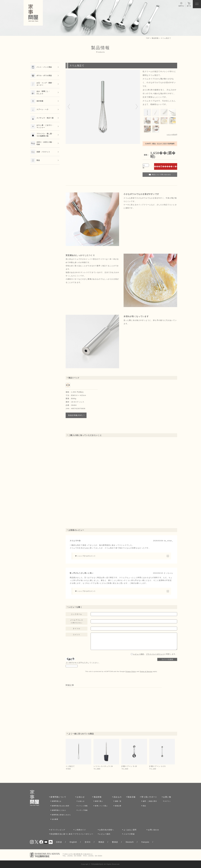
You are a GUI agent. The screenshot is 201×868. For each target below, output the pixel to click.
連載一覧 (118, 801)
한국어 (88, 842)
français (145, 842)
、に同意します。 (155, 654)
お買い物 (167, 797)
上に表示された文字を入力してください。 (83, 663)
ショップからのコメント (86, 556)
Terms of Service (146, 672)
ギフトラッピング (58, 830)
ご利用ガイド (80, 830)
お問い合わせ (153, 830)
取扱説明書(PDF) (75, 415)
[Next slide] (137, 107)
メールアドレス (77, 621)
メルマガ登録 (129, 834)
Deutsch (130, 842)
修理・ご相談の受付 (150, 801)
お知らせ (81, 797)
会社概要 (55, 819)
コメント (76, 635)
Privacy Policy (131, 672)
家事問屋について (58, 797)
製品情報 (155, 38)
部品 (144, 806)
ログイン (168, 801)
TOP (148, 38)
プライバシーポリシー (155, 654)
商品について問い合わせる (161, 175)
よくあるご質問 (130, 830)
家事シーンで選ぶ (101, 806)
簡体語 (101, 842)
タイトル (76, 628)
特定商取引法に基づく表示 (62, 834)
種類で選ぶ (99, 801)
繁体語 (115, 842)
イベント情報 (83, 806)
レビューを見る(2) (172, 135)
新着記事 (118, 806)
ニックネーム (77, 614)
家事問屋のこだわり (59, 810)
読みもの (118, 797)
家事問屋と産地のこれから (61, 815)
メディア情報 (83, 810)
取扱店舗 (131, 797)
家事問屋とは (57, 801)
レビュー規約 (139, 654)
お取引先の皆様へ (107, 830)
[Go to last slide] (69, 107)
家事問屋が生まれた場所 (61, 806)
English (73, 842)
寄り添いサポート (149, 797)
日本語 (59, 842)
